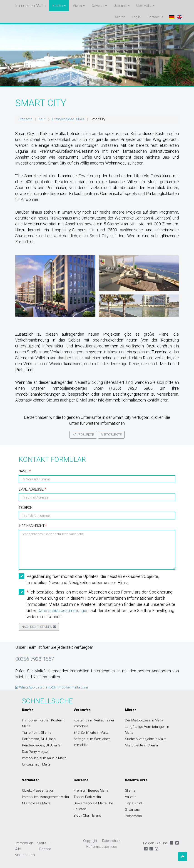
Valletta (131, 797)
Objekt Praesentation (38, 791)
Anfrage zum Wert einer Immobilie (92, 742)
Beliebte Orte (136, 780)
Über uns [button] (122, 6)
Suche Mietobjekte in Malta (146, 739)
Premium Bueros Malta (91, 791)
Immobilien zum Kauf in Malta (44, 758)
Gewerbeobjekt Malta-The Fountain (93, 806)
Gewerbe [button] (99, 6)
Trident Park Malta (87, 797)
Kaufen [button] (59, 6)
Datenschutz (111, 841)
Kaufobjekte (83, 435)
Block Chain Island (87, 816)
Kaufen (28, 710)
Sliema (130, 791)
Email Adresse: (32, 489)
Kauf (42, 119)
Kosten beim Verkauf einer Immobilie (94, 723)
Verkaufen (82, 710)
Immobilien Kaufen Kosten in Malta (44, 723)
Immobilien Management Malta (45, 797)
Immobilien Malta (30, 6)
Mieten (131, 710)
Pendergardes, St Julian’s (41, 745)
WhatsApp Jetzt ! (30, 687)
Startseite (25, 119)
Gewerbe (81, 780)
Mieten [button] (79, 6)
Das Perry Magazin (36, 752)
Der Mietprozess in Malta (144, 720)
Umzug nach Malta (36, 764)
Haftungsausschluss (102, 847)
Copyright (90, 841)
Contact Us (157, 17)
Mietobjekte (111, 435)
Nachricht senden (39, 627)
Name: (25, 471)
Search (120, 17)
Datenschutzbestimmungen (63, 611)
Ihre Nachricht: (33, 526)
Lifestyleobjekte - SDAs (68, 119)
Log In (136, 17)
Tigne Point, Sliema (37, 733)
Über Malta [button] (145, 6)
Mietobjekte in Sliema (141, 745)
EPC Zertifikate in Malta (91, 733)
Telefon (26, 508)
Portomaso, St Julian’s (39, 739)
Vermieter (31, 780)
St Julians (132, 810)
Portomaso (133, 816)
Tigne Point (134, 803)
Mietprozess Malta (36, 803)
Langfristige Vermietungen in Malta (147, 730)
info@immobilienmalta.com (67, 687)
